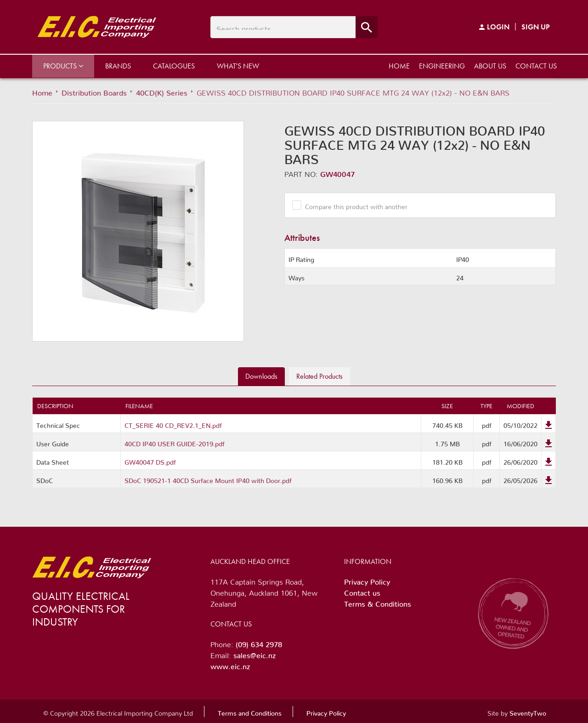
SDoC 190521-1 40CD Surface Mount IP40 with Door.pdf (208, 479)
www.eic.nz (230, 665)
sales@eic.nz (254, 654)
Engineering (442, 66)
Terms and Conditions (250, 712)
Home (399, 66)
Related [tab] (319, 376)
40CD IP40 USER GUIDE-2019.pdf (175, 442)
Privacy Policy (367, 580)
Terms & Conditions (378, 602)
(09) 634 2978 (259, 643)
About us (490, 66)
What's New (238, 66)
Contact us (536, 66)
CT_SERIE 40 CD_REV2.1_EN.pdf (173, 424)
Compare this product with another (353, 205)
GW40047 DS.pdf (150, 461)
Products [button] (63, 66)
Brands (118, 66)
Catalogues (174, 66)
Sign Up (536, 27)
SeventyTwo (528, 712)
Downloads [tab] (261, 376)
